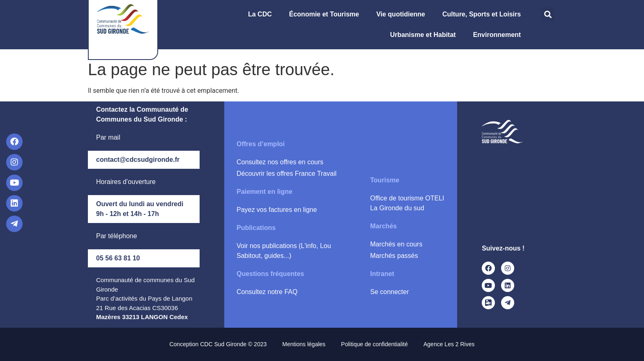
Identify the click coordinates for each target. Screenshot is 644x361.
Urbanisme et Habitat (425, 35)
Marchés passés (394, 256)
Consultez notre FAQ (267, 292)
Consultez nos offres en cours (280, 162)
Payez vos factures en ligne (277, 210)
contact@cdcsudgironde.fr (138, 160)
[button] (548, 14)
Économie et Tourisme (326, 14)
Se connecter (389, 292)
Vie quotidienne (403, 14)
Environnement (499, 35)
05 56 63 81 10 (118, 258)
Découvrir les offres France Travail (286, 174)
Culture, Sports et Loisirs (484, 14)
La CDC (262, 14)
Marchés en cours (396, 244)
